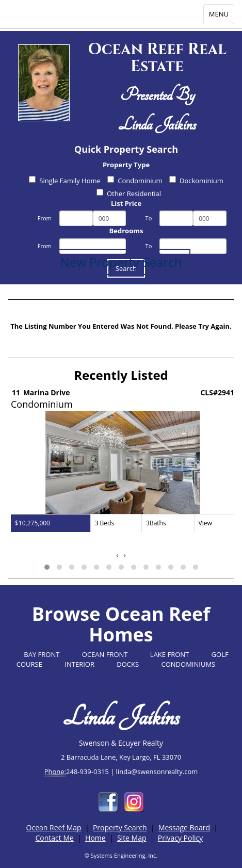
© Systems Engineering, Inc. (121, 855)
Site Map (132, 838)
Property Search (120, 827)
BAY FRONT (42, 654)
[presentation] (118, 555)
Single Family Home (65, 181)
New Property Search (121, 262)
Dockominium (196, 181)
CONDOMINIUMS (189, 664)
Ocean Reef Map (54, 827)
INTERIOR (79, 664)
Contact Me (54, 838)
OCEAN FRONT (105, 654)
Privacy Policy (180, 838)
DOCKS (128, 664)
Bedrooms (126, 231)
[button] (47, 567)
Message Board (184, 827)
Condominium (135, 181)
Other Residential (129, 194)
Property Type (126, 165)
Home (95, 838)
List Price (126, 203)
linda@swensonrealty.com (157, 771)
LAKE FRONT (170, 654)
